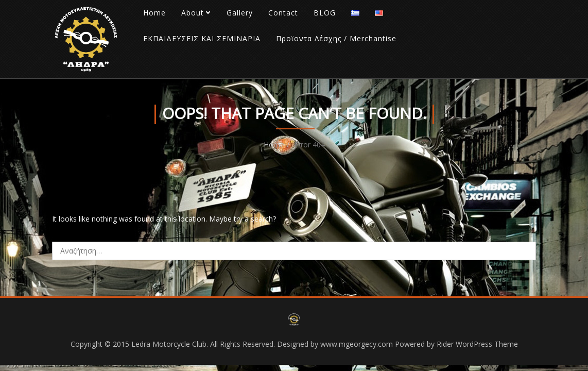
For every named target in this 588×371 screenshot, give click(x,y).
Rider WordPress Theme (477, 344)
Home (154, 13)
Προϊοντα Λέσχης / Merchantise (336, 38)
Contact (283, 13)
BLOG (325, 13)
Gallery (240, 13)
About (193, 13)
